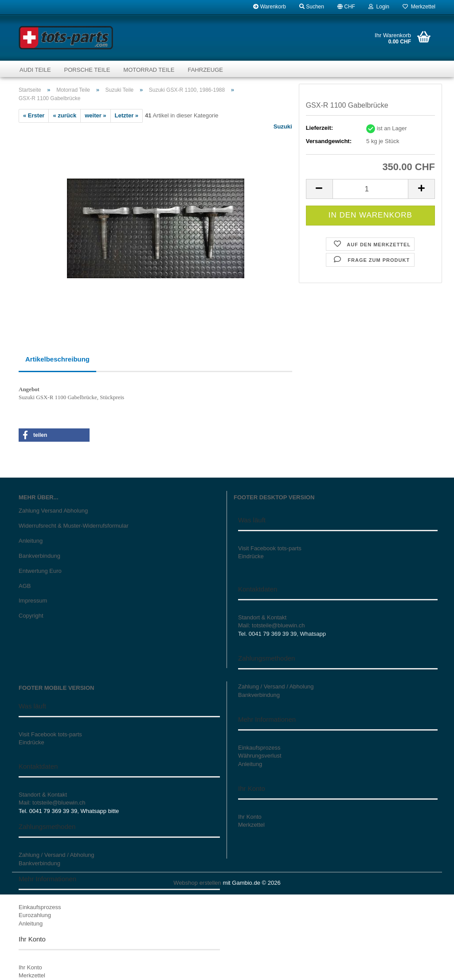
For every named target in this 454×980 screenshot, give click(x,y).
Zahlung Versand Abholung (53, 511)
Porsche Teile (87, 70)
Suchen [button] (312, 7)
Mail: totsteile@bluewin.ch (271, 625)
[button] (346, 7)
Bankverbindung (39, 556)
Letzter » (127, 115)
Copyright (31, 616)
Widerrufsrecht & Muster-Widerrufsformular (74, 526)
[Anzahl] (370, 189)
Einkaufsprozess (40, 907)
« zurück (65, 115)
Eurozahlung (35, 915)
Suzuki (283, 126)
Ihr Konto (30, 967)
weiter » (95, 115)
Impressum (33, 601)
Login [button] (379, 7)
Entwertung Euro (40, 571)
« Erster (34, 115)
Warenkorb (270, 7)
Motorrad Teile (149, 70)
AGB (25, 586)
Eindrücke (251, 556)
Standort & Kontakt (262, 617)
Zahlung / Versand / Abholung (57, 855)
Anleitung (31, 541)
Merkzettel (419, 7)
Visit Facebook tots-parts (270, 548)
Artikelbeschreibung (57, 359)
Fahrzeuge (205, 70)
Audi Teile (35, 70)
